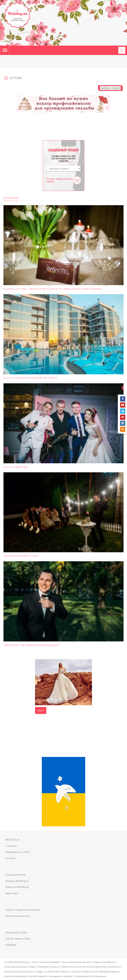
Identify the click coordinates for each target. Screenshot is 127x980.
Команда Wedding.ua (17, 881)
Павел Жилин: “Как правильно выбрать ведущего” (32, 645)
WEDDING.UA (13, 840)
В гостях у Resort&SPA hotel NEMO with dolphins (30, 378)
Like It (41, 710)
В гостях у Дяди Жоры (16, 467)
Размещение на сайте (18, 852)
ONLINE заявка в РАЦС (18, 939)
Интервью (11, 198)
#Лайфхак (11, 945)
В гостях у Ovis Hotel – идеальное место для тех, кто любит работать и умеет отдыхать (52, 289)
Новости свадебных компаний (22, 910)
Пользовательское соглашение (90, 976)
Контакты (10, 858)
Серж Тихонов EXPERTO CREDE (21, 556)
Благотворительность (18, 916)
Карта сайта (12, 893)
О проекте (11, 846)
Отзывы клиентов (15, 875)
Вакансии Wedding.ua (17, 887)
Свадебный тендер (16, 932)
